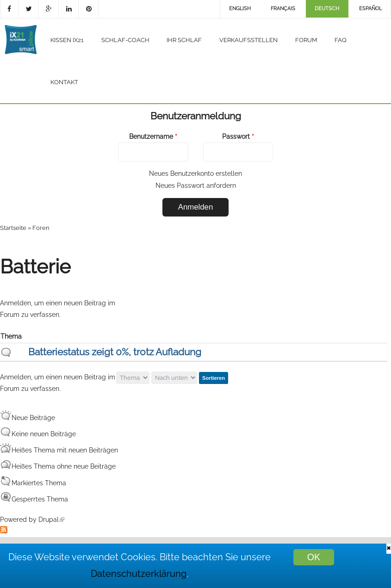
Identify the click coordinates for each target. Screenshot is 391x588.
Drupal (51, 520)
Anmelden (16, 303)
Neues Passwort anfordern (196, 186)
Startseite (13, 228)
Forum (306, 40)
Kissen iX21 (67, 40)
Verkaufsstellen (248, 40)
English (240, 9)
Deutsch (327, 9)
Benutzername (153, 136)
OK (314, 557)
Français (283, 9)
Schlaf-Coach (125, 40)
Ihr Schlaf (184, 40)
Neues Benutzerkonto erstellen (195, 173)
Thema (11, 336)
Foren (41, 228)
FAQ (341, 40)
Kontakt (64, 82)
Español (370, 9)
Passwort (238, 136)
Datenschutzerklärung (139, 574)
